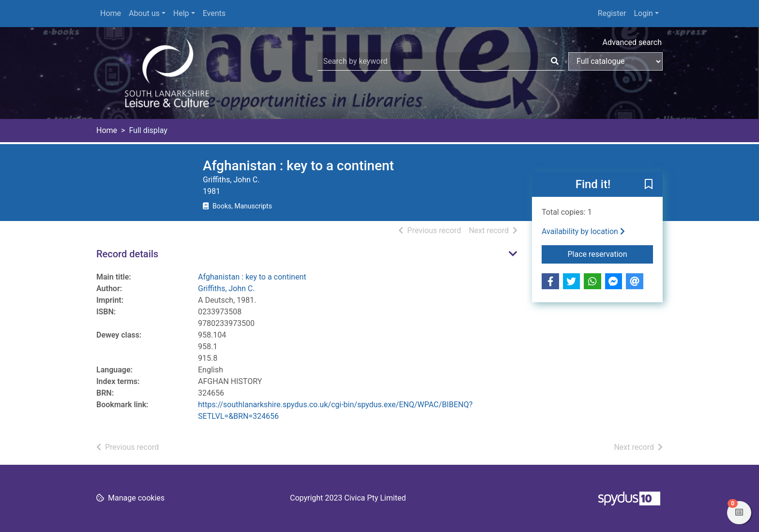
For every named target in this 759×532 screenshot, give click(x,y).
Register (612, 13)
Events (214, 13)
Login (643, 13)
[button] (649, 185)
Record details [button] (127, 254)
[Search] (555, 61)
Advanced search (632, 42)
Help (181, 13)
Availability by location (583, 231)
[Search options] (615, 61)
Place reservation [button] (611, 253)
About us (144, 13)
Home (111, 13)
